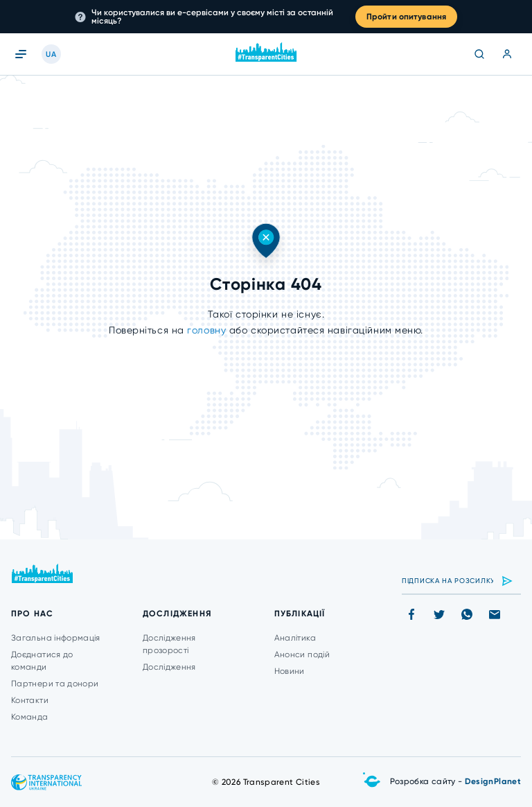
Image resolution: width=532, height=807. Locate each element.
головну (208, 330)
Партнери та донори (55, 684)
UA (51, 54)
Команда (30, 717)
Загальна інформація (56, 638)
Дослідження (169, 667)
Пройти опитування (406, 17)
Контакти (30, 700)
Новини (290, 671)
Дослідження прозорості (169, 644)
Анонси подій (302, 654)
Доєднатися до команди (42, 661)
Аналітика (295, 638)
